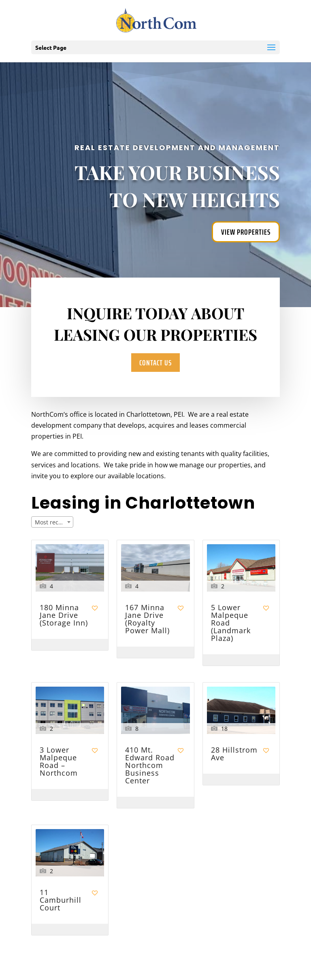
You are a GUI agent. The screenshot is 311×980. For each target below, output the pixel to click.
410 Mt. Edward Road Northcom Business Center (150, 766)
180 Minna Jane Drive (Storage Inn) (64, 616)
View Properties (246, 232)
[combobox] (52, 522)
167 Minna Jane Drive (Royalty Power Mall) (147, 619)
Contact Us (155, 363)
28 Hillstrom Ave (234, 754)
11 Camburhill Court (61, 900)
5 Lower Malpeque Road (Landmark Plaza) (231, 623)
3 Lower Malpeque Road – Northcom (59, 762)
